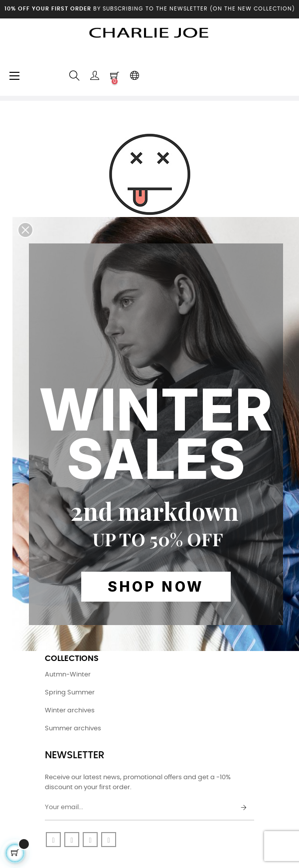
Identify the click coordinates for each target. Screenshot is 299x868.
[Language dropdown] (135, 76)
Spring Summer (70, 693)
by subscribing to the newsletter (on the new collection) (150, 9)
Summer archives (73, 729)
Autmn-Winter (68, 675)
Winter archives (70, 711)
